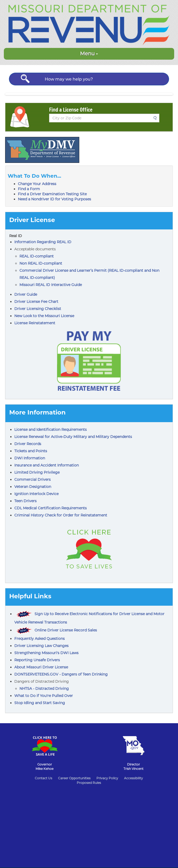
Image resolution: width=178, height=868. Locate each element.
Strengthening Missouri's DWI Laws (46, 653)
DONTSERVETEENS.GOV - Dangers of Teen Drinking (61, 674)
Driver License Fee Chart (36, 302)
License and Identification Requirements (51, 430)
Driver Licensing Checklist (38, 309)
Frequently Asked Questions (40, 639)
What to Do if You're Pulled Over (44, 696)
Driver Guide (26, 294)
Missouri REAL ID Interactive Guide (51, 285)
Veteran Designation (33, 487)
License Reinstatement (35, 323)
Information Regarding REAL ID (43, 242)
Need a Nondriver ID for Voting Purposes (54, 199)
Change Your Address (37, 184)
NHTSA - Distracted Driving (44, 689)
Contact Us (43, 778)
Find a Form (29, 189)
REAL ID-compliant (37, 256)
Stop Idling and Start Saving (40, 703)
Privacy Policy (107, 778)
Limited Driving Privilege (37, 472)
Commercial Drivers (32, 480)
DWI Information (30, 458)
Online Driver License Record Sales (66, 630)
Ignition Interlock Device (36, 494)
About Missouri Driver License (41, 667)
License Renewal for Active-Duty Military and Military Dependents (73, 437)
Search (157, 118)
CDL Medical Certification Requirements (51, 508)
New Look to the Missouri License (44, 316)
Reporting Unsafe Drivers (37, 660)
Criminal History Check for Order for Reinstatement (61, 515)
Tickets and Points (31, 451)
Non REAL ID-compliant (41, 263)
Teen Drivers (25, 501)
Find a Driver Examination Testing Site (52, 194)
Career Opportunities (74, 778)
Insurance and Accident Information (47, 465)
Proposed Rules (89, 783)
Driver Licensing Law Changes (41, 646)
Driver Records (28, 444)
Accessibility (133, 778)
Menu (89, 54)
